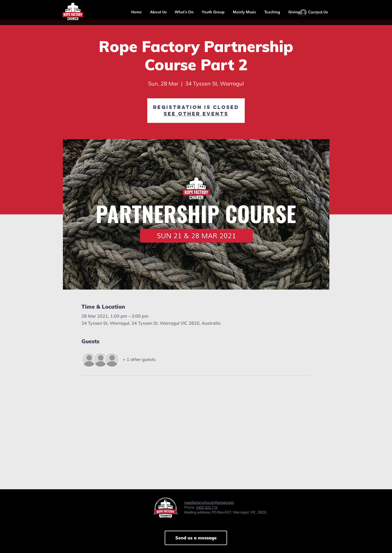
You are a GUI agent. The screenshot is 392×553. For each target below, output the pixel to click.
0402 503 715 (207, 507)
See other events (196, 114)
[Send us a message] (196, 538)
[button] (158, 12)
